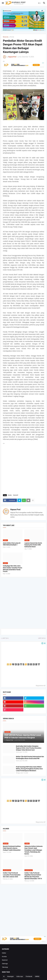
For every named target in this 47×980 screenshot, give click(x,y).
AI (4, 976)
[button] (3, 3)
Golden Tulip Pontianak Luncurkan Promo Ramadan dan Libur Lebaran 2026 (12, 875)
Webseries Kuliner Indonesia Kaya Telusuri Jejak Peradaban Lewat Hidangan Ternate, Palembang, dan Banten (34, 850)
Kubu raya (20, 976)
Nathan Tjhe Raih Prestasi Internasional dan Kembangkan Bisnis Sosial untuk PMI (30, 758)
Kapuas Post (15, 509)
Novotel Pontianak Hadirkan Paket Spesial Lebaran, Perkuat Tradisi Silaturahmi (12, 848)
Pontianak (29, 976)
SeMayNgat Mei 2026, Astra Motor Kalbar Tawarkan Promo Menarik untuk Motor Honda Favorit (13, 569)
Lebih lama (41, 638)
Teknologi (5, 967)
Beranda (6, 37)
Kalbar (4, 953)
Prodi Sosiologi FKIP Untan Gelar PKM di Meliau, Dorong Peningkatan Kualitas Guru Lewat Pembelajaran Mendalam (29, 769)
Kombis (4, 957)
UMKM (37, 976)
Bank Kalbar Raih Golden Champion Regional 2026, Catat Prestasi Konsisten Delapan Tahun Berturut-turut (29, 748)
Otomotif (16, 495)
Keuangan (11, 976)
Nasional (5, 960)
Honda (12, 37)
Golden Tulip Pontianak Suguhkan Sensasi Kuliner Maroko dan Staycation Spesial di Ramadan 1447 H (33, 876)
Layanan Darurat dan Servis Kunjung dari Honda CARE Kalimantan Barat (33, 545)
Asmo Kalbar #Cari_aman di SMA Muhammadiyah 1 (12, 544)
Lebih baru (5, 638)
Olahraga (5, 964)
